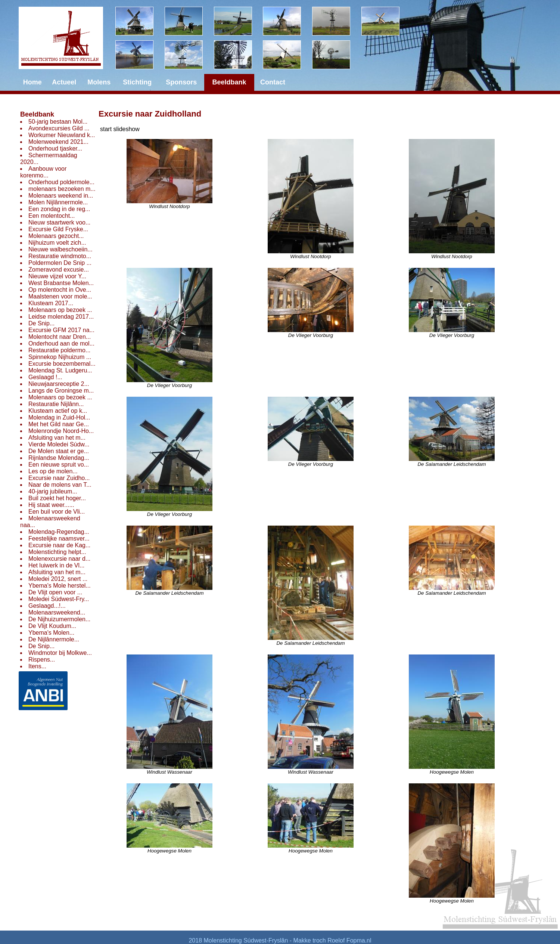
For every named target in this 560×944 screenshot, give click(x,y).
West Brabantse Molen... (61, 283)
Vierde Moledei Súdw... (59, 444)
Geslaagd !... (45, 377)
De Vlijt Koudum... (52, 626)
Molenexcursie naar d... (59, 559)
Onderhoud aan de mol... (61, 343)
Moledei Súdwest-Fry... (59, 599)
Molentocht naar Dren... (60, 337)
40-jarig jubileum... (53, 491)
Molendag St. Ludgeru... (60, 370)
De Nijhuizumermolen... (59, 619)
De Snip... (41, 323)
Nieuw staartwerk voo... (59, 222)
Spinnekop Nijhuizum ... (60, 357)
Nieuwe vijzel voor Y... (57, 276)
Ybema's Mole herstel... (60, 586)
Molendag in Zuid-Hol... (59, 417)
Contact (273, 82)
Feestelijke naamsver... (59, 538)
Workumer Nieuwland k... (62, 135)
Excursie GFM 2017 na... (61, 330)
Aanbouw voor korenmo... (43, 172)
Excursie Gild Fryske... (58, 229)
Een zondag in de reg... (59, 209)
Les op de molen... (53, 471)
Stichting (137, 82)
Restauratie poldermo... (59, 350)
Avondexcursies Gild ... (59, 128)
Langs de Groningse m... (61, 391)
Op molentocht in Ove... (60, 290)
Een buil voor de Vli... (57, 512)
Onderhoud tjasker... (55, 148)
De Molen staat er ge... (59, 451)
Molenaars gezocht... (56, 236)
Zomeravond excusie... (59, 270)
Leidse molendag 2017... (61, 317)
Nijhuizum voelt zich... (57, 243)
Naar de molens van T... (60, 485)
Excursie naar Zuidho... (59, 478)
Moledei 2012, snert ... (58, 579)
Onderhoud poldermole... (61, 182)
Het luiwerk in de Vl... (56, 565)
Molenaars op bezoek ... (60, 310)
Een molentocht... (52, 216)
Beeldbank (37, 114)
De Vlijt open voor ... (55, 592)
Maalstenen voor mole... (60, 296)
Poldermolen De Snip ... (60, 263)
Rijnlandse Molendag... (59, 458)
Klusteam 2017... (51, 303)
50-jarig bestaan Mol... (58, 122)
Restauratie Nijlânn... (56, 404)
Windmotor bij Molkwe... (60, 653)
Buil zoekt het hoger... (57, 498)
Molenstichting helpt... (57, 552)
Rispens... (42, 660)
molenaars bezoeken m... (62, 189)
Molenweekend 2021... (58, 142)
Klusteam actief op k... (58, 411)
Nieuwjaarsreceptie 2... (59, 384)
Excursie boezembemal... (62, 364)
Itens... (37, 666)
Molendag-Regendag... (59, 532)
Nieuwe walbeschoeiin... (60, 249)
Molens (99, 82)
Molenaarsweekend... (57, 612)
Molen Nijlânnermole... (58, 202)
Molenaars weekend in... (61, 196)
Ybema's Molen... (51, 633)
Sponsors (181, 82)
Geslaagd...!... (47, 606)
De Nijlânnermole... (54, 639)
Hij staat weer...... (51, 505)
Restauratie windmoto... (60, 256)
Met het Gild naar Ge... (59, 424)
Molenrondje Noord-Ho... (61, 431)
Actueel (64, 82)
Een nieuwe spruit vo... (59, 465)
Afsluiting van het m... (57, 438)
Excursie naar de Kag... (59, 545)
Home (32, 82)
